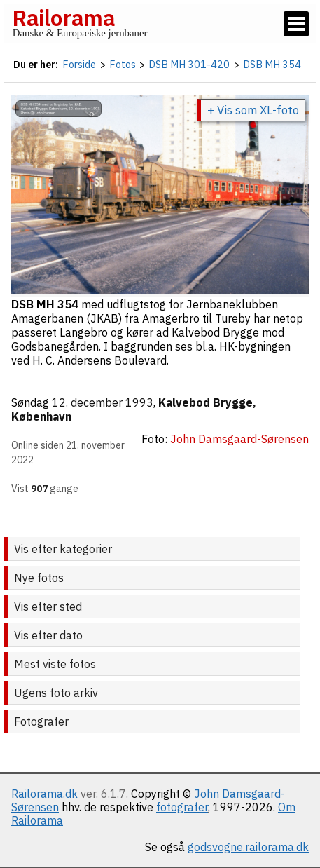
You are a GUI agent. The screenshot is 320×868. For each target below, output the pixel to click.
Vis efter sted (48, 606)
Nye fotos (39, 578)
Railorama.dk (44, 794)
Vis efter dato (48, 635)
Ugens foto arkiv (56, 693)
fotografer (182, 807)
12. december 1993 (103, 402)
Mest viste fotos (55, 664)
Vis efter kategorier (63, 549)
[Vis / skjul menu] (296, 24)
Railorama (63, 18)
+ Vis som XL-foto (253, 110)
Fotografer (41, 721)
